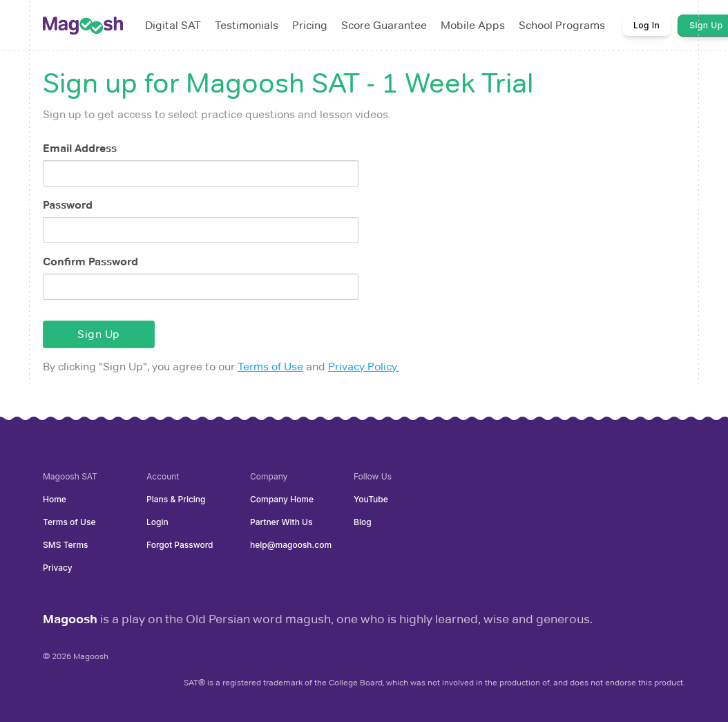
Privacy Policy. (364, 367)
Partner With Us (281, 522)
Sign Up (99, 334)
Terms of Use (270, 367)
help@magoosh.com (291, 545)
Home (55, 499)
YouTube (371, 499)
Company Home (282, 499)
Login (157, 522)
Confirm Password (90, 262)
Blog (363, 522)
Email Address (80, 148)
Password (68, 205)
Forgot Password (180, 545)
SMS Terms (66, 545)
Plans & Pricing (176, 499)
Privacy (58, 568)
